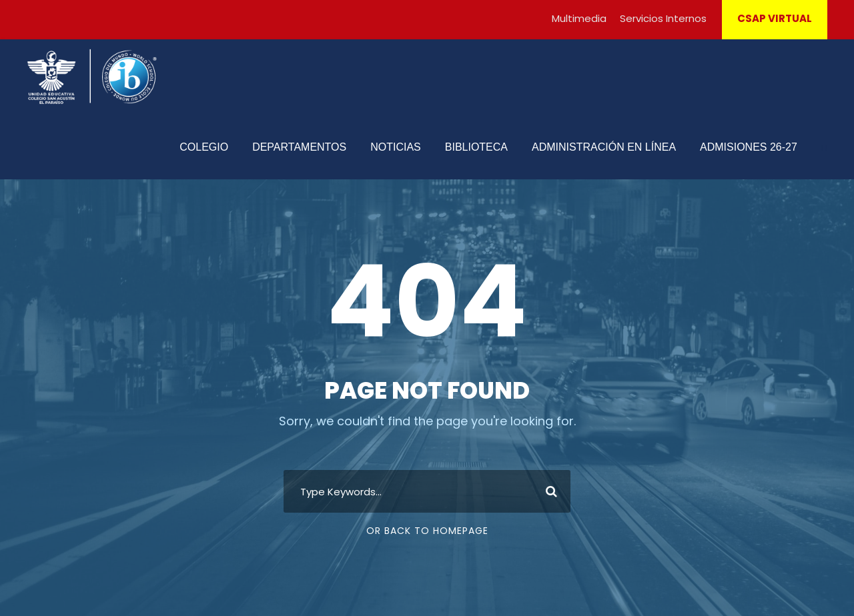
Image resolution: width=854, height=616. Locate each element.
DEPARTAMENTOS (299, 147)
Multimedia (579, 18)
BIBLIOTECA (476, 147)
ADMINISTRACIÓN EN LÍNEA (604, 147)
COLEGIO (204, 147)
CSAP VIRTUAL (775, 18)
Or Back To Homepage (427, 531)
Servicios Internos (663, 18)
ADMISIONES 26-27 (749, 147)
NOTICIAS (396, 147)
